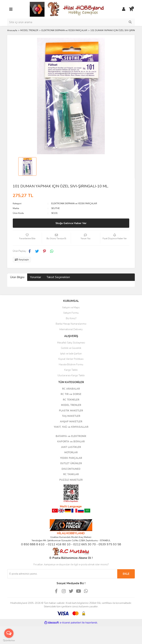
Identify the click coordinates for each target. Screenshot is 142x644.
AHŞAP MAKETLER (71, 422)
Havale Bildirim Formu (71, 365)
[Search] (71, 22)
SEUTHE (55, 208)
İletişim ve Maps (71, 308)
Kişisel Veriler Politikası (71, 359)
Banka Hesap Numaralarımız (71, 324)
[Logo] (67, 9)
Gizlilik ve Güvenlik (71, 348)
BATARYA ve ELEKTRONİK (71, 436)
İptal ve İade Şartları (71, 354)
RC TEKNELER (71, 400)
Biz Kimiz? (71, 318)
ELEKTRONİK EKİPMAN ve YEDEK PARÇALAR (74, 203)
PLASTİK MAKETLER (71, 411)
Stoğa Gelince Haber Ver (71, 223)
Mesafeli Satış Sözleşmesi (71, 343)
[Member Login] (124, 9)
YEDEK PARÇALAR (71, 458)
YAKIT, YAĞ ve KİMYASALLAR (71, 427)
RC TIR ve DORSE (71, 394)
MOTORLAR (71, 453)
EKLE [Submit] (126, 574)
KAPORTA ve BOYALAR (71, 442)
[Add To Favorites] (27, 238)
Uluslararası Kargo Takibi (71, 376)
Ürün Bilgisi (17, 277)
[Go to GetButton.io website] (9, 640)
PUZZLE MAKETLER (71, 480)
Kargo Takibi (71, 370)
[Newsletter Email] (62, 574)
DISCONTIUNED (71, 469)
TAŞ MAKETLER (71, 416)
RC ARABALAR (71, 389)
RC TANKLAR (71, 474)
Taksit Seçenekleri (58, 277)
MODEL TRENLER (71, 405)
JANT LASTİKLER (71, 447)
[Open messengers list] (9, 633)
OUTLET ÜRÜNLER (71, 463)
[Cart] (131, 9)
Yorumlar (35, 277)
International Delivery (71, 329)
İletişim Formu (71, 313)
